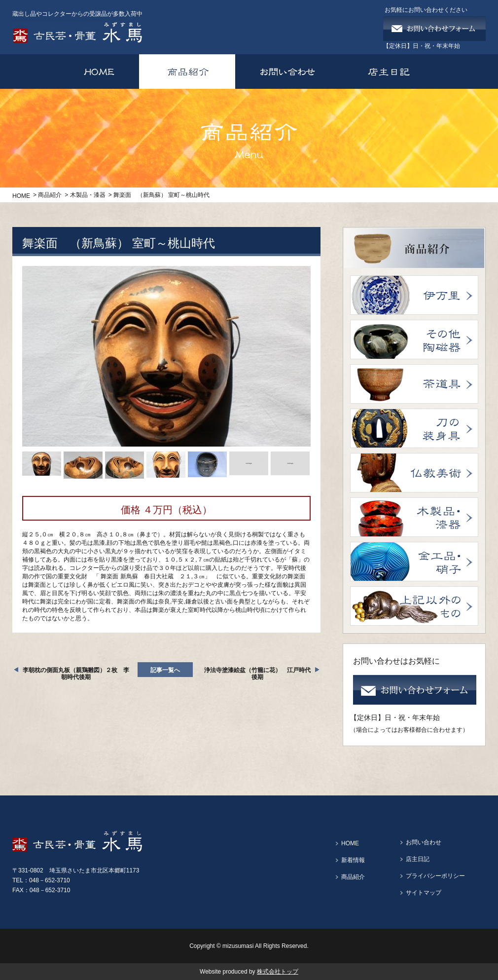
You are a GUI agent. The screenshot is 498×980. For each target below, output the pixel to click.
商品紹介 (50, 195)
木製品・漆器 (88, 195)
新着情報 (353, 860)
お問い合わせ (424, 842)
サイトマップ (424, 893)
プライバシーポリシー (435, 876)
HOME (21, 196)
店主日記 (418, 859)
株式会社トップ (278, 972)
